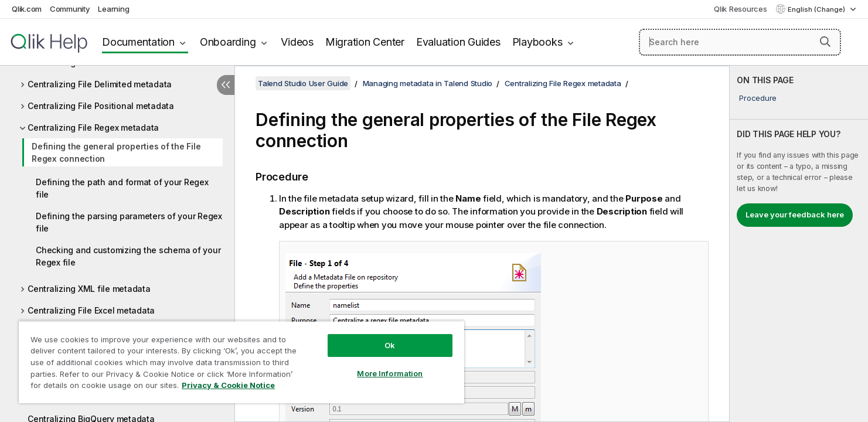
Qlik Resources (741, 9)
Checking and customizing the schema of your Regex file (128, 256)
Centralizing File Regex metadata (93, 127)
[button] (825, 42)
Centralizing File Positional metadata (101, 106)
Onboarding (228, 42)
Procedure (758, 98)
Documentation (138, 42)
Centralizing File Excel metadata (91, 310)
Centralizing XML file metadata (89, 289)
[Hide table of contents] (226, 85)
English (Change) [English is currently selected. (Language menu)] (817, 9)
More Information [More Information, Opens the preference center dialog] (390, 373)
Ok (390, 345)
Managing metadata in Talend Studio (428, 83)
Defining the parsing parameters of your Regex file (129, 222)
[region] (241, 362)
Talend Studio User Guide (303, 83)
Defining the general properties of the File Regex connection (116, 152)
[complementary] (799, 244)
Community (70, 9)
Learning (113, 9)
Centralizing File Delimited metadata (100, 84)
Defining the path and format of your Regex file (122, 188)
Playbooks (537, 42)
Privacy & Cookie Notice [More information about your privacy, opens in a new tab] (228, 385)
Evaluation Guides (458, 42)
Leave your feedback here (795, 215)
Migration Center (365, 42)
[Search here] (740, 42)
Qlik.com (27, 9)
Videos (297, 42)
